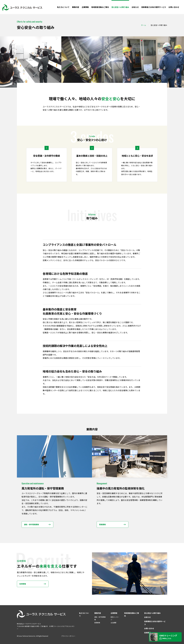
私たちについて (63, 7)
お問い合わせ (174, 7)
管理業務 (97, 623)
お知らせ (135, 7)
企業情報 (85, 7)
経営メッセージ (115, 618)
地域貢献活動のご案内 (100, 7)
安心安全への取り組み (120, 7)
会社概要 (113, 623)
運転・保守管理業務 (100, 618)
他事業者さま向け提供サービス (154, 7)
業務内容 (76, 7)
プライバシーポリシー (68, 636)
